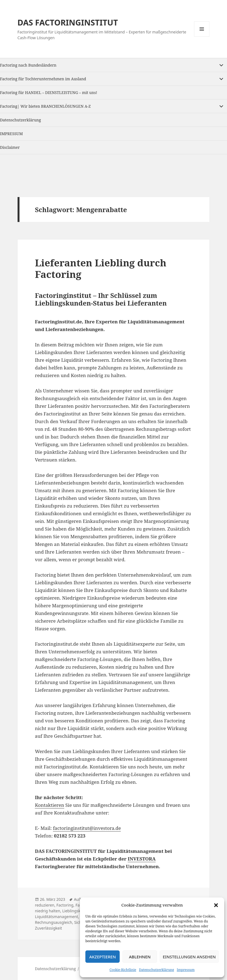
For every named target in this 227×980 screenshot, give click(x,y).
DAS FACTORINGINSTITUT (68, 22)
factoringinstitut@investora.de (87, 828)
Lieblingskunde (76, 911)
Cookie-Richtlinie (123, 970)
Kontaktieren (49, 805)
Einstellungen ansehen (189, 957)
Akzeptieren (103, 957)
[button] (216, 905)
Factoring (65, 905)
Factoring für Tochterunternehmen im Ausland (43, 79)
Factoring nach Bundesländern (28, 65)
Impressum (186, 970)
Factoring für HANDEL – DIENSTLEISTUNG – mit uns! (49, 92)
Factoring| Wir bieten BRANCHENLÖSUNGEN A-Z (45, 106)
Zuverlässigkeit (48, 928)
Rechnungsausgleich (54, 922)
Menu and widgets (202, 37)
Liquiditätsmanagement (56, 917)
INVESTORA (142, 859)
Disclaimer (10, 147)
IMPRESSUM (11, 134)
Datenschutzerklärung (156, 970)
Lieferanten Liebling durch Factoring (101, 268)
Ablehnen (140, 957)
